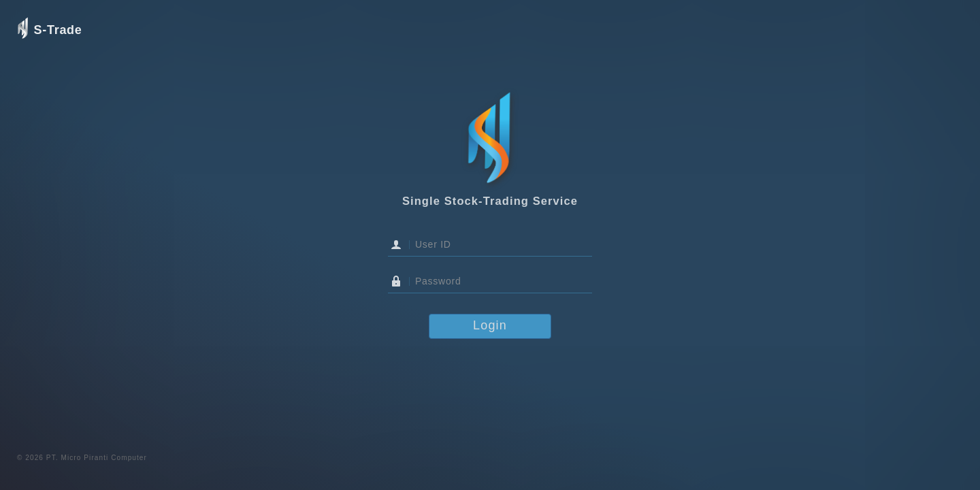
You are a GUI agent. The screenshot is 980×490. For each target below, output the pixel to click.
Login (490, 325)
